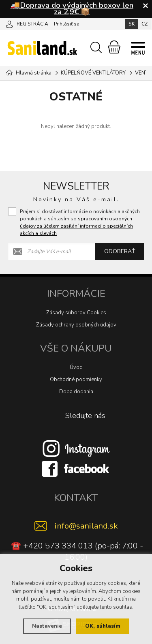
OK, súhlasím (103, 626)
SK (132, 24)
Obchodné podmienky (76, 380)
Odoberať (120, 251)
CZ (145, 24)
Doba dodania (76, 392)
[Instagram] (76, 448)
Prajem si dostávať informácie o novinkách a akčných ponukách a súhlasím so (80, 222)
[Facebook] (76, 469)
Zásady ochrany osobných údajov (76, 325)
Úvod (76, 367)
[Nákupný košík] (114, 47)
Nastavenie (47, 626)
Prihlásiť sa (67, 24)
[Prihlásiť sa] (9, 23)
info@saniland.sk (86, 526)
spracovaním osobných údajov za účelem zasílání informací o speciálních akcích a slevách (76, 226)
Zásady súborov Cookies (76, 313)
